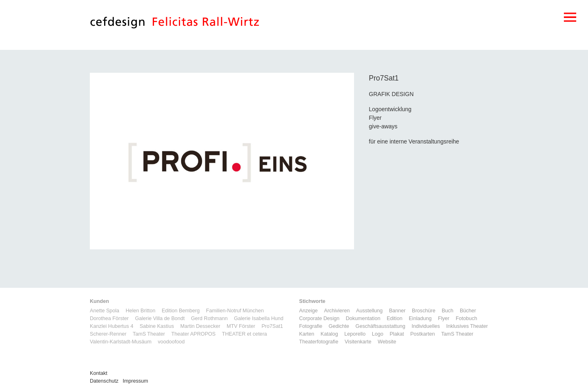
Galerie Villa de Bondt (160, 318)
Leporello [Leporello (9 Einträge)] (355, 334)
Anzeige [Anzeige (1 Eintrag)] (309, 311)
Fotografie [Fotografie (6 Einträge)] (311, 326)
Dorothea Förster (109, 318)
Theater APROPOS (193, 334)
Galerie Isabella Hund (259, 318)
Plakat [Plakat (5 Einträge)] (397, 334)
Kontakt (99, 373)
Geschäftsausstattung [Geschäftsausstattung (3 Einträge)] (381, 326)
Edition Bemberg (181, 311)
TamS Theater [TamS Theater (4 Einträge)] (457, 334)
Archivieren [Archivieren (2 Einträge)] (337, 311)
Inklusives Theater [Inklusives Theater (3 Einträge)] (467, 326)
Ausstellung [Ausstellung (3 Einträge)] (369, 311)
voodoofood (171, 342)
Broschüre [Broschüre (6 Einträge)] (424, 311)
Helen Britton (141, 311)
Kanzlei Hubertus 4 (111, 326)
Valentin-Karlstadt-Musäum (121, 342)
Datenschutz (104, 381)
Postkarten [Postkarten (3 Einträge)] (423, 334)
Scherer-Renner (108, 334)
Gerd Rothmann (209, 318)
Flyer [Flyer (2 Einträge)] (443, 318)
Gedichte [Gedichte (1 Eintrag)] (339, 326)
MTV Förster (241, 326)
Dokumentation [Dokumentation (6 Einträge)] (363, 318)
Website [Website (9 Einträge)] (387, 342)
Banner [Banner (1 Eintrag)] (398, 311)
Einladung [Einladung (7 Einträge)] (420, 318)
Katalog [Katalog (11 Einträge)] (329, 334)
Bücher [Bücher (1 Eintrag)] (468, 311)
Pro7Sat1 (272, 326)
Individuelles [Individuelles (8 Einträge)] (426, 326)
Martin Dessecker (200, 326)
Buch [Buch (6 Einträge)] (448, 311)
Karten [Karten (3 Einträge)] (307, 334)
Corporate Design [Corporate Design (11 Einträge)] (320, 318)
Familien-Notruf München (235, 311)
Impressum (136, 381)
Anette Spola (105, 311)
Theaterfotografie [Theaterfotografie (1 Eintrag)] (319, 342)
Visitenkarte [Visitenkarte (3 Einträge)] (358, 342)
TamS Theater (149, 334)
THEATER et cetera (244, 334)
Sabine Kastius (157, 326)
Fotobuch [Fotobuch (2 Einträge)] (467, 318)
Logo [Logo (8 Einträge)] (378, 334)
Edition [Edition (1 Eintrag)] (395, 318)
